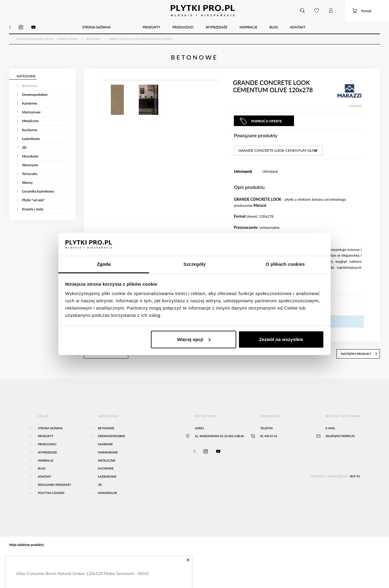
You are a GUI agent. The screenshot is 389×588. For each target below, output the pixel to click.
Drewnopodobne (112, 435)
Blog (42, 467)
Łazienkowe (107, 475)
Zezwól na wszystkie (281, 339)
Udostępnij (270, 170)
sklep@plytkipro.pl (340, 435)
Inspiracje (46, 459)
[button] (302, 10)
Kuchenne (106, 467)
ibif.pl (355, 475)
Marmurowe (108, 451)
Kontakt (44, 475)
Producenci (47, 443)
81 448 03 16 (269, 435)
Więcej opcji (194, 339)
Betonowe (106, 427)
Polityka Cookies (51, 491)
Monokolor (108, 491)
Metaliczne (107, 459)
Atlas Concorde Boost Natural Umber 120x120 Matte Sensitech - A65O (82, 572)
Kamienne (105, 443)
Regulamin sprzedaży (54, 483)
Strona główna (50, 427)
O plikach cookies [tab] (285, 264)
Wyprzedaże (47, 451)
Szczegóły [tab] (194, 264)
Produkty (46, 435)
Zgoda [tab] (104, 264)
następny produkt (360, 353)
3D (100, 483)
